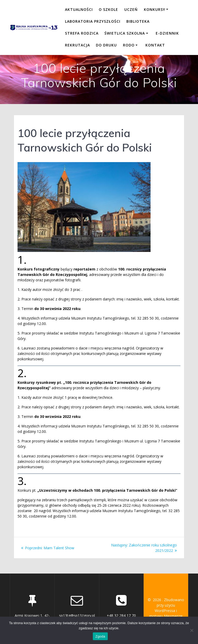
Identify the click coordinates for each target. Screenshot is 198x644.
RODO (129, 45)
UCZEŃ (131, 9)
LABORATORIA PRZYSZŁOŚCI (93, 21)
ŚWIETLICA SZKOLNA (125, 33)
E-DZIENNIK (167, 33)
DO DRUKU (106, 45)
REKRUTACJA (77, 45)
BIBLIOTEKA (138, 21)
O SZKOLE (108, 9)
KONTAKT (155, 45)
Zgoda (100, 636)
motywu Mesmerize (166, 616)
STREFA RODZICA (82, 33)
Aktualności (79, 9)
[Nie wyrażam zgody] (192, 630)
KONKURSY (155, 9)
